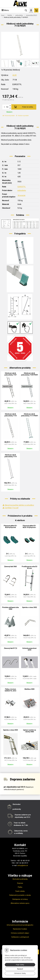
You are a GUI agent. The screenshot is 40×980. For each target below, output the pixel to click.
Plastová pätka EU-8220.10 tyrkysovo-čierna (29, 527)
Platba (20, 887)
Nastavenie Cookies (20, 929)
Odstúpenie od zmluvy (20, 899)
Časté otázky (20, 891)
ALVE (15, 75)
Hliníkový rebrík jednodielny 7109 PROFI (29, 374)
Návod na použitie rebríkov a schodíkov (19, 505)
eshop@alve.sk (23, 865)
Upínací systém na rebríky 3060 (29, 731)
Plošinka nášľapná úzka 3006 (10, 608)
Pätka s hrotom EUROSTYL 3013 (11, 690)
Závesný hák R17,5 (11, 648)
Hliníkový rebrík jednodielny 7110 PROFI (11, 416)
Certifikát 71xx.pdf (12, 508)
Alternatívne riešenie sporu (20, 903)
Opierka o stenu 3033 (11, 730)
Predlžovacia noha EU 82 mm (29, 567)
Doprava (20, 883)
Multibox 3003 (29, 689)
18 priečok (21, 195)
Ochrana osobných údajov (20, 933)
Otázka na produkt (22, 116)
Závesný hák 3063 (10, 567)
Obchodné (17, 804)
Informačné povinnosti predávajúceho (20, 925)
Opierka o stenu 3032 (29, 607)
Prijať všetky (20, 965)
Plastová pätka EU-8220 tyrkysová (10, 527)
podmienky (17, 809)
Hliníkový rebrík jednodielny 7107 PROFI (11, 375)
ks (7, 107)
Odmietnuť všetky (20, 973)
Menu (5, 10)
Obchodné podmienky (20, 879)
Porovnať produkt (9, 116)
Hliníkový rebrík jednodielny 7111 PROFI (29, 415)
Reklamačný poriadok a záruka (20, 895)
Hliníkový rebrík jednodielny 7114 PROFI (11, 457)
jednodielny (22, 190)
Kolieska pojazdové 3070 (29, 649)
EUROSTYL (22, 187)
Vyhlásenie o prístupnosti (20, 937)
